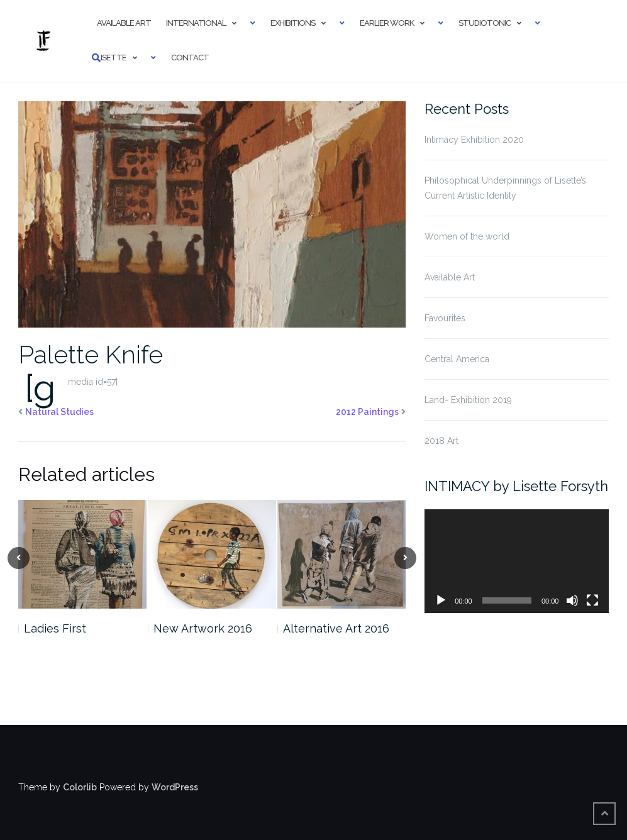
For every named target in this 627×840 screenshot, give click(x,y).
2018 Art (441, 441)
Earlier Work (387, 23)
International (196, 23)
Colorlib (80, 787)
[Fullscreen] (592, 600)
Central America (457, 359)
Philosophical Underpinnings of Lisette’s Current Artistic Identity (505, 188)
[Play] (441, 600)
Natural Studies (59, 412)
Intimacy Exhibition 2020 (474, 140)
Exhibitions (293, 23)
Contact (190, 58)
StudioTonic (485, 23)
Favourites (445, 318)
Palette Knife (91, 354)
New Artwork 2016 (203, 628)
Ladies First (55, 628)
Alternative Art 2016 (336, 628)
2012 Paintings (367, 412)
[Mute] (572, 600)
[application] (517, 561)
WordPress (175, 787)
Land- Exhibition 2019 (468, 400)
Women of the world (467, 236)
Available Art (124, 23)
